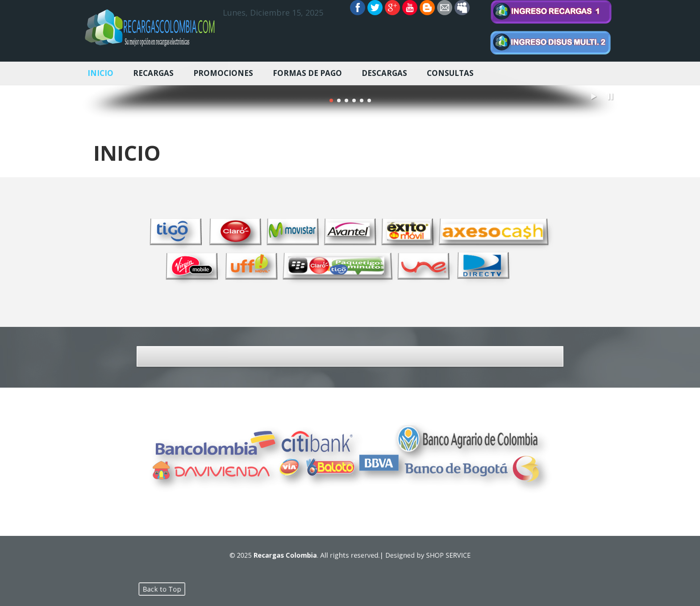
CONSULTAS (450, 73)
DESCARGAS (384, 73)
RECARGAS (153, 73)
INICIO (100, 73)
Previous (92, 90)
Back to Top (210, 589)
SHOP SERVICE (423, 555)
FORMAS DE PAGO (307, 73)
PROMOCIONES (223, 73)
